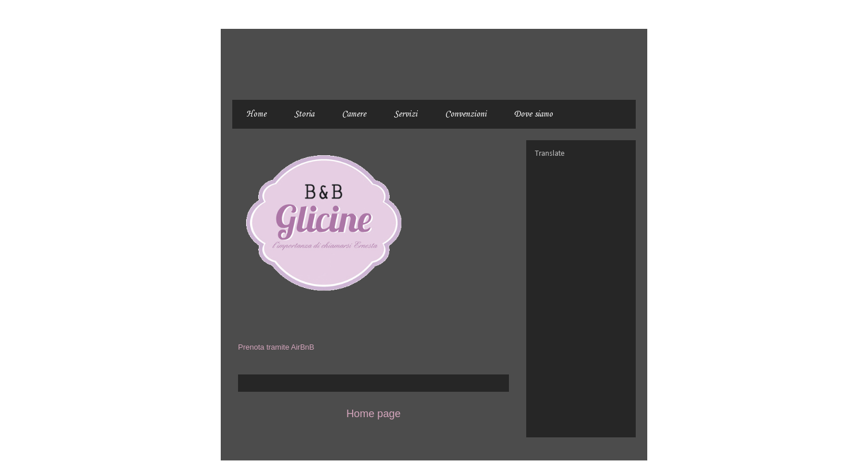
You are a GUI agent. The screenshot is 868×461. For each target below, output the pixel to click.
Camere (354, 114)
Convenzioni (466, 114)
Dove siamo (533, 114)
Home (256, 114)
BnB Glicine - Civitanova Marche (273, 56)
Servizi (405, 114)
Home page (373, 414)
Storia (304, 114)
